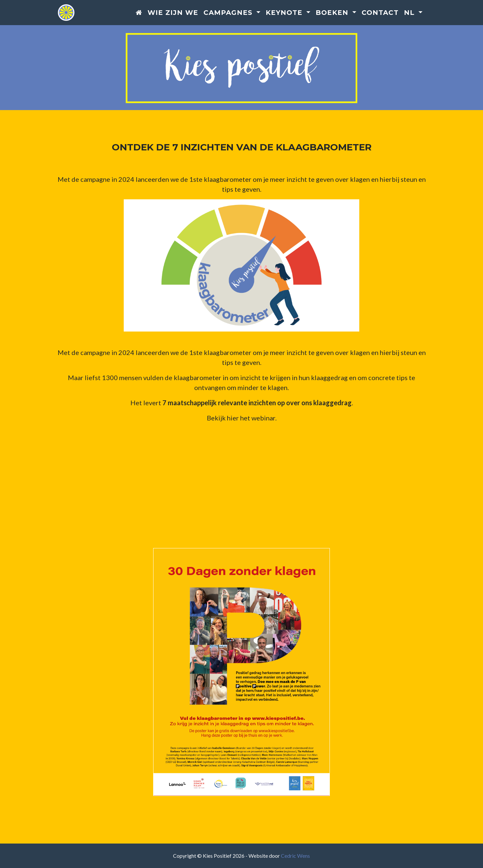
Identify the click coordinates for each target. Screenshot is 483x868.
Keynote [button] (285, 13)
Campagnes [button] (229, 13)
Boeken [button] (333, 13)
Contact (380, 13)
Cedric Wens (295, 856)
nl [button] (410, 13)
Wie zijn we (173, 13)
